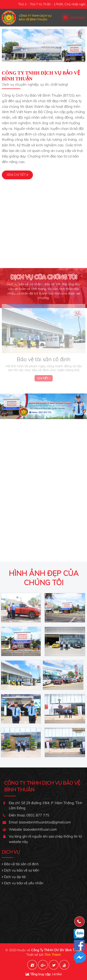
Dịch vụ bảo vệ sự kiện (22, 870)
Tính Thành (53, 955)
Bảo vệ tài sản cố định (21, 864)
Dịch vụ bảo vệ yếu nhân (24, 883)
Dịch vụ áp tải (15, 877)
